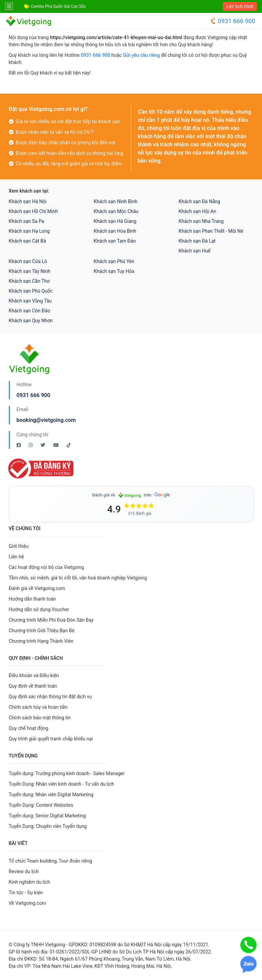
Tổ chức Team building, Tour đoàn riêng (50, 861)
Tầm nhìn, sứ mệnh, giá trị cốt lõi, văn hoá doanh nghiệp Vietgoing (78, 578)
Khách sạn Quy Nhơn (31, 321)
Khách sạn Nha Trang (201, 221)
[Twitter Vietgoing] (43, 445)
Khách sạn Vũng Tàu (30, 301)
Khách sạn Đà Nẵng (199, 201)
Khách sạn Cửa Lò (28, 261)
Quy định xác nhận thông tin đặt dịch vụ (50, 697)
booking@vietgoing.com (46, 420)
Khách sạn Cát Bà (28, 241)
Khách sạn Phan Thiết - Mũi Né (211, 231)
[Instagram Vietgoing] (31, 445)
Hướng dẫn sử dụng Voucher (39, 609)
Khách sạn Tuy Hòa (114, 271)
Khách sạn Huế (195, 251)
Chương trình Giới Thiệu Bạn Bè (42, 631)
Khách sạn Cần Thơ (29, 281)
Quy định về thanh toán (33, 686)
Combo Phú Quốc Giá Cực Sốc (58, 6)
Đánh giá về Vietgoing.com (37, 588)
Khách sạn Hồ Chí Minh (33, 211)
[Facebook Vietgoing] (19, 445)
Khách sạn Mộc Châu (116, 211)
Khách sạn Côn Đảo (30, 311)
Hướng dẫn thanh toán (32, 599)
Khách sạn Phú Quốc (31, 291)
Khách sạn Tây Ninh (30, 271)
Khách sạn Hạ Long (29, 231)
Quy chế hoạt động (29, 728)
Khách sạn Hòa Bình (115, 231)
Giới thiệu (19, 546)
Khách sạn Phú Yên (114, 261)
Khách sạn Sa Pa (27, 221)
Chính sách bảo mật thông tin (40, 718)
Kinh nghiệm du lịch (30, 882)
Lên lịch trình (240, 6)
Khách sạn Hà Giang (115, 221)
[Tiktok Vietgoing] (69, 445)
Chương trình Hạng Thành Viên (41, 641)
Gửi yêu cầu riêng (142, 55)
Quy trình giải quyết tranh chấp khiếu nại (51, 739)
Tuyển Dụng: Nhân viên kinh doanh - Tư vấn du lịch (62, 784)
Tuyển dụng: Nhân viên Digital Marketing (51, 795)
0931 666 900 (233, 21)
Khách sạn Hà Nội (28, 201)
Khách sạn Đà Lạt (197, 241)
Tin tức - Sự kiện (26, 893)
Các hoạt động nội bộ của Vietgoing (47, 567)
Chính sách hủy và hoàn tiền (38, 707)
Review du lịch (24, 871)
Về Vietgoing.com (28, 903)
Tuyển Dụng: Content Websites (41, 805)
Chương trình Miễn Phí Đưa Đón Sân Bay (51, 620)
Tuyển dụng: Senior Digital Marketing (47, 816)
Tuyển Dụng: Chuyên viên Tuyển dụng (48, 826)
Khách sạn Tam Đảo (115, 241)
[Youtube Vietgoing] (57, 445)
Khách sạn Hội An (197, 211)
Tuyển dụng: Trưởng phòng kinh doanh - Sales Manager (67, 773)
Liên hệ (16, 557)
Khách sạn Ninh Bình (116, 201)
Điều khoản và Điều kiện (34, 675)
